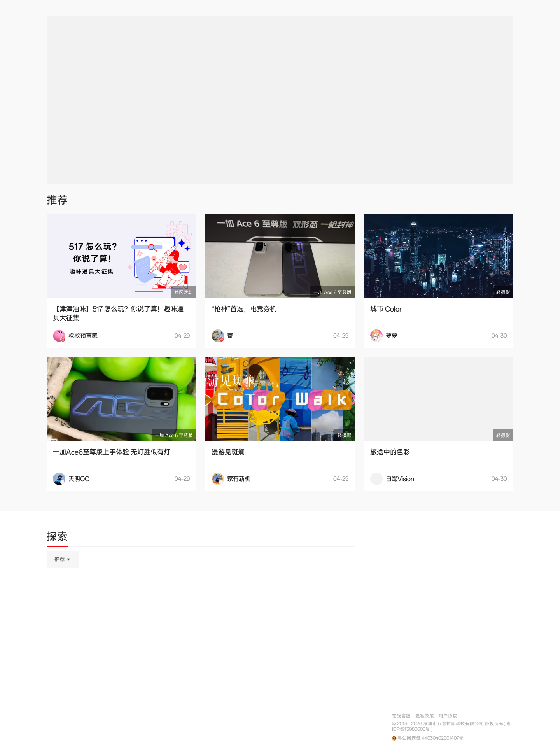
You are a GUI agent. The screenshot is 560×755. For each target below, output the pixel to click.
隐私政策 (425, 716)
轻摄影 (503, 292)
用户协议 (448, 716)
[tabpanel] (201, 598)
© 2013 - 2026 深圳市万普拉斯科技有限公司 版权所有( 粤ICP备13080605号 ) (451, 727)
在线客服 (401, 716)
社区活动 (184, 292)
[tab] (57, 538)
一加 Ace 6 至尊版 (332, 292)
